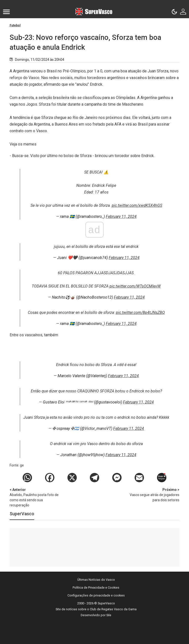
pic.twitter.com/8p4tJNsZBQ (140, 313)
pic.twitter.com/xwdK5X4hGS (137, 205)
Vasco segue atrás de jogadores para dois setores (154, 495)
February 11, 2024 (121, 217)
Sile (109, 615)
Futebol (15, 25)
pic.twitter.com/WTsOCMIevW (135, 286)
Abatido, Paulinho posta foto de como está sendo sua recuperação (35, 497)
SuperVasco (22, 514)
